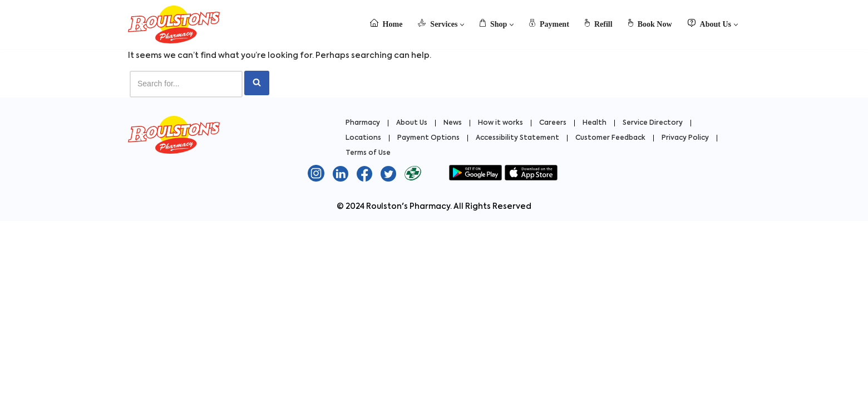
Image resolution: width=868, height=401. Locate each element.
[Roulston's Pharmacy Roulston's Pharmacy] (174, 25)
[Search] (186, 84)
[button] (462, 25)
